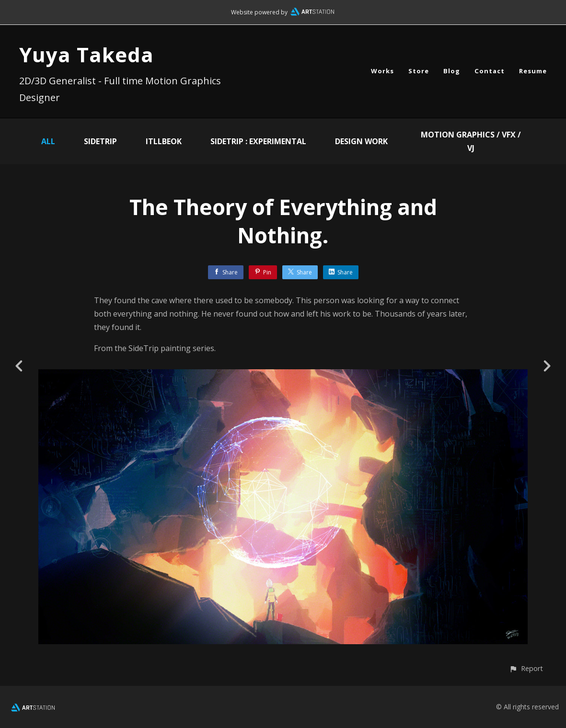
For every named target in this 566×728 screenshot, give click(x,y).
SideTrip (100, 141)
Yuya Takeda (87, 54)
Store (419, 71)
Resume (533, 71)
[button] (526, 668)
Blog (452, 71)
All (48, 141)
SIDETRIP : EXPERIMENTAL (258, 141)
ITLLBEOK (164, 141)
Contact (490, 71)
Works (382, 71)
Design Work (361, 141)
